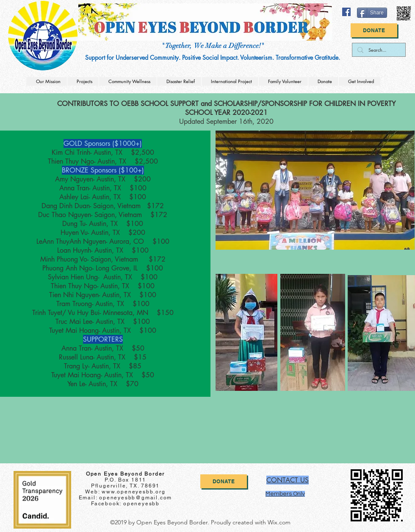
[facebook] (346, 12)
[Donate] (374, 30)
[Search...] (378, 50)
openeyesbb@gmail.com (136, 498)
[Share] (372, 13)
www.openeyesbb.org (133, 492)
